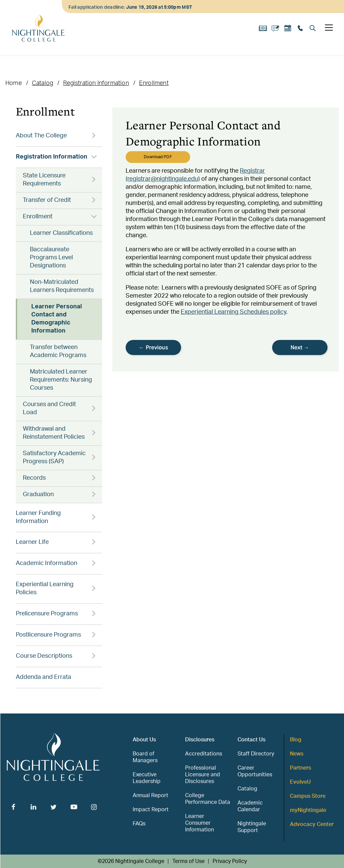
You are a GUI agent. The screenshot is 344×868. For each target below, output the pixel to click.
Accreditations (204, 754)
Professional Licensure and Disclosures (203, 775)
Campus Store (308, 796)
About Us (144, 740)
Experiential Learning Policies (45, 589)
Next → (300, 348)
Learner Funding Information (38, 517)
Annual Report (150, 795)
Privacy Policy (230, 861)
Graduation (38, 494)
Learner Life (32, 542)
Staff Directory (256, 754)
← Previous (153, 348)
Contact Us (251, 740)
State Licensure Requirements (44, 180)
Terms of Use (188, 861)
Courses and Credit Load (49, 408)
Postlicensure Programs (48, 635)
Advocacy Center (312, 824)
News (297, 754)
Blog (296, 740)
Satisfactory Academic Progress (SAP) (54, 458)
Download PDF (158, 157)
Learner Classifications (61, 233)
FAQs (139, 824)
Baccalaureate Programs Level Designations (51, 258)
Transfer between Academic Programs (58, 351)
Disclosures (200, 740)
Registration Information (96, 83)
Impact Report (151, 810)
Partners (300, 768)
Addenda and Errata (44, 677)
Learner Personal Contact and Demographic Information (57, 319)
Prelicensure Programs (47, 614)
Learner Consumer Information (200, 823)
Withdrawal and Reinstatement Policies (54, 433)
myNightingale (308, 810)
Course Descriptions (44, 656)
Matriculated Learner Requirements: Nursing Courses (61, 380)
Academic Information (47, 563)
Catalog (42, 83)
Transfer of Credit (47, 200)
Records (34, 478)
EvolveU (300, 782)
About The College (41, 136)
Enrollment (154, 83)
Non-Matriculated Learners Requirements (62, 286)
